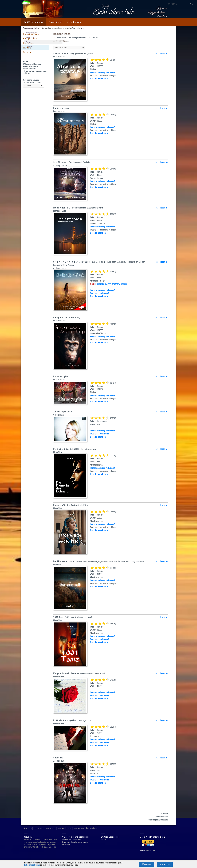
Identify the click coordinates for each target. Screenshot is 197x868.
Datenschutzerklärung (33, 865)
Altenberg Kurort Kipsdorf (73, 844)
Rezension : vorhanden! (101, 294)
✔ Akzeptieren (165, 864)
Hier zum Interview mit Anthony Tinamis (114, 284)
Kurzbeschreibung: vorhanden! (104, 72)
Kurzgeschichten (32, 38)
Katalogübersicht (32, 34)
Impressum (40, 833)
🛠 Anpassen (147, 864)
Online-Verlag (62, 22)
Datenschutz (54, 833)
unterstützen (152, 856)
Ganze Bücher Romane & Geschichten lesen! (50, 28)
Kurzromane (30, 43)
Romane (28, 47)
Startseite (27, 28)
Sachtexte (29, 52)
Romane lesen (100, 833)
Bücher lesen (36, 22)
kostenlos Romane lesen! (81, 28)
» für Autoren (84, 22)
